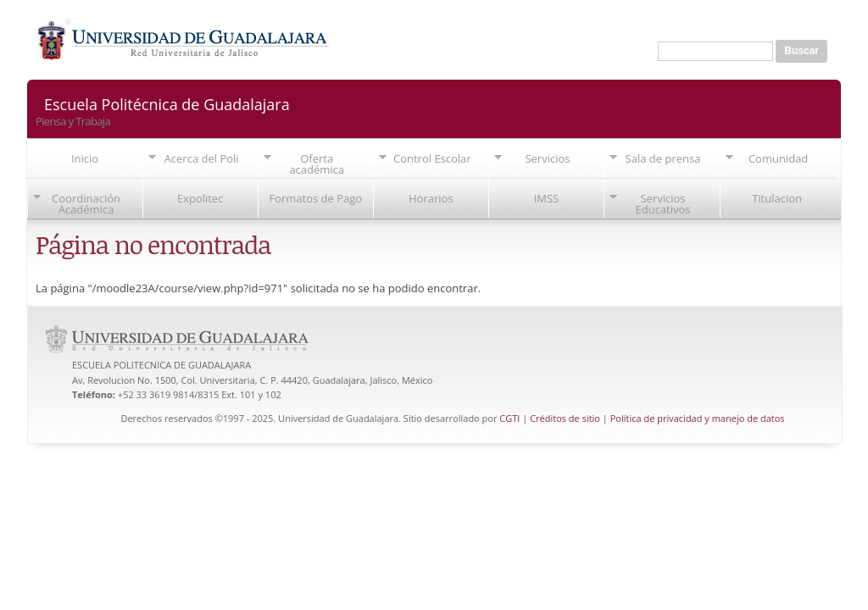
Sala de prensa (663, 158)
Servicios (547, 158)
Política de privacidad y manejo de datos (698, 418)
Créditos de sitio (565, 418)
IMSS (547, 198)
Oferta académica (317, 164)
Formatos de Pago (315, 198)
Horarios (431, 198)
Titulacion (777, 198)
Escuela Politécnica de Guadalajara (167, 103)
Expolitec (200, 198)
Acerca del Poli (202, 158)
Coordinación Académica (86, 204)
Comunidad (778, 158)
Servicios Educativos (663, 204)
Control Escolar (432, 158)
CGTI (509, 418)
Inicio (85, 158)
